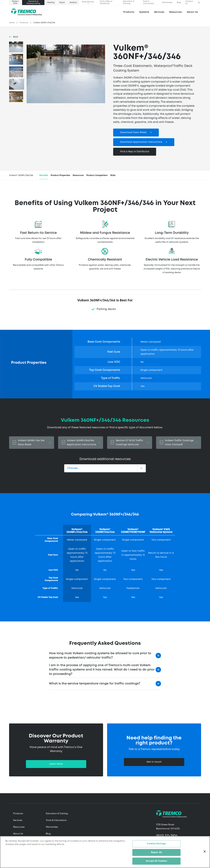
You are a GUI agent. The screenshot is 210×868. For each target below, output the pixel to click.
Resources (175, 12)
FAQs (113, 175)
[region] (105, 852)
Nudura (73, 3)
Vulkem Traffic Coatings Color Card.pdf (179, 443)
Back (16, 37)
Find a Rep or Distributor (106, 2)
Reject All (156, 852)
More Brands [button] (88, 2)
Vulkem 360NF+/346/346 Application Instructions (81, 443)
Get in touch (154, 762)
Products (129, 12)
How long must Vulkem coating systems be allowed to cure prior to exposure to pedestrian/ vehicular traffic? (100, 656)
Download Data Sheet (133, 132)
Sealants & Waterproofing (33, 2)
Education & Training (129, 2)
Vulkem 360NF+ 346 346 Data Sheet (32, 443)
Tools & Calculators (149, 2)
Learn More (56, 764)
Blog (179, 3)
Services (18, 820)
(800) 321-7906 (167, 836)
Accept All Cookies (156, 861)
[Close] (205, 852)
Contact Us (189, 2)
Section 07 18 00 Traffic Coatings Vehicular (130, 443)
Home (12, 23)
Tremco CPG (15, 2)
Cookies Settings (156, 844)
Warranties (167, 3)
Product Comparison (97, 175)
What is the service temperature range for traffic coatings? (95, 684)
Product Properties (60, 175)
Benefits (44, 175)
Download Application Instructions (141, 142)
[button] (199, 3)
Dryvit (62, 3)
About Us (192, 12)
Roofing (51, 3)
